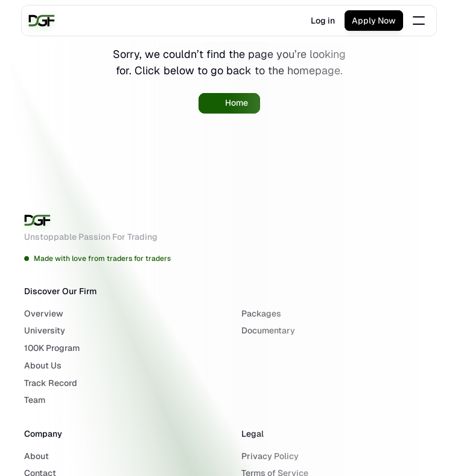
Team (35, 400)
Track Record (51, 383)
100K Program (52, 348)
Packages (261, 314)
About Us (43, 365)
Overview (44, 314)
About (37, 456)
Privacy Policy (270, 456)
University (45, 330)
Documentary (268, 330)
